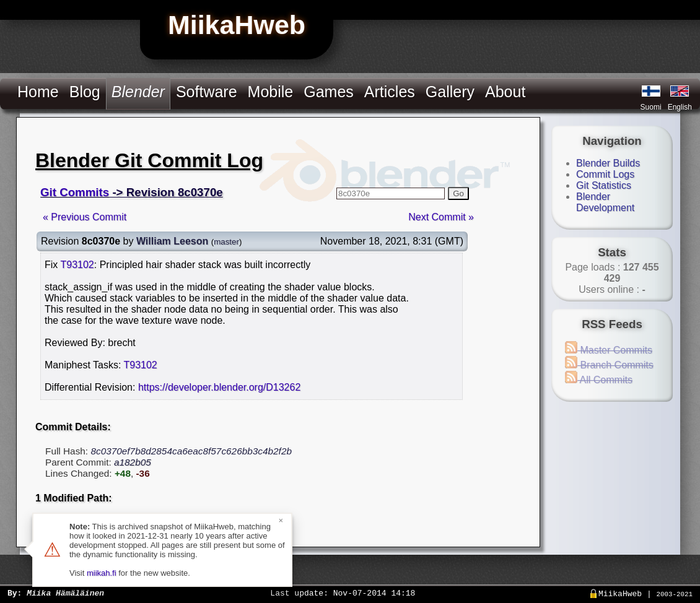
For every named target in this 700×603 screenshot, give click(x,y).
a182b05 (133, 462)
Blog (85, 92)
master (226, 242)
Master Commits (609, 350)
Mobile (271, 92)
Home (38, 92)
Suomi (651, 107)
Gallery (450, 92)
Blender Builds (608, 163)
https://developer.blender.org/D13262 (219, 387)
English (680, 107)
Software (207, 92)
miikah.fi (102, 573)
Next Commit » (441, 217)
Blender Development (605, 202)
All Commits (599, 380)
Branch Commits (609, 365)
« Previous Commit (85, 217)
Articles (390, 92)
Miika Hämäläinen (65, 592)
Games (329, 92)
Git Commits (75, 192)
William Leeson (172, 241)
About (505, 92)
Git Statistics (604, 185)
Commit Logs (605, 174)
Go (458, 193)
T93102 (77, 265)
